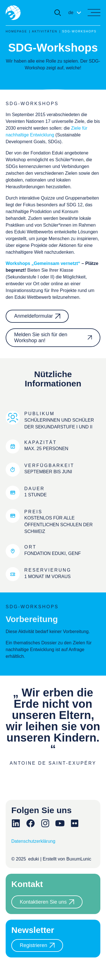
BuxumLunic (79, 859)
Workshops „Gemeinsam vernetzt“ (43, 263)
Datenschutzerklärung (33, 841)
